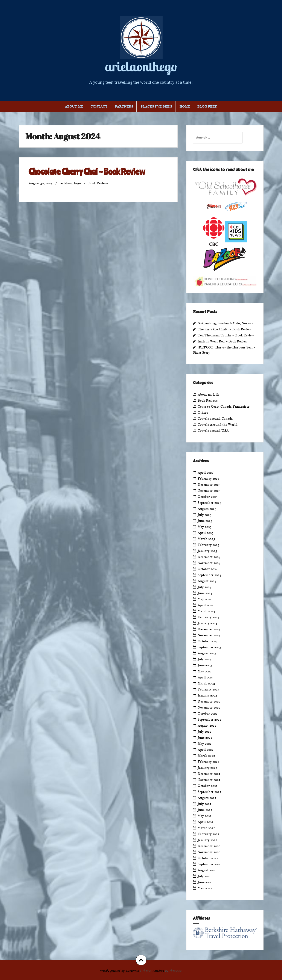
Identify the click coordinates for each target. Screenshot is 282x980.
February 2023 (208, 689)
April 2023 (206, 677)
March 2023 (206, 683)
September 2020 (209, 864)
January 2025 (207, 551)
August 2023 (207, 653)
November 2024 (209, 563)
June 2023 (205, 665)
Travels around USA (213, 431)
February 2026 (208, 478)
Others (203, 412)
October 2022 (208, 713)
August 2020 (207, 870)
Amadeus (158, 971)
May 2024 (205, 599)
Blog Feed (207, 106)
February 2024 (208, 617)
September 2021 (209, 792)
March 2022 (206, 756)
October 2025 (208, 497)
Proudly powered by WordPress (119, 971)
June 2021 (205, 810)
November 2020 (209, 852)
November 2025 (209, 491)
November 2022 (209, 707)
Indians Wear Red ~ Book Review (222, 341)
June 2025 (205, 521)
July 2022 (204, 731)
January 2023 (207, 695)
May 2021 (205, 816)
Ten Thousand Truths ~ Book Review (226, 335)
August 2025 (207, 509)
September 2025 (209, 503)
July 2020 (204, 876)
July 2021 (204, 804)
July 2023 (204, 659)
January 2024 (207, 623)
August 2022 (207, 725)
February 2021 (208, 834)
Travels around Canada (215, 418)
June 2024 (205, 593)
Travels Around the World (218, 425)
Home (185, 106)
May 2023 (205, 671)
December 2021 (209, 774)
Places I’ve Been (156, 106)
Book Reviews (98, 183)
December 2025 (209, 485)
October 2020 (208, 858)
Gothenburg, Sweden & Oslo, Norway (225, 323)
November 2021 (209, 780)
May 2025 (205, 527)
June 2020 (205, 882)
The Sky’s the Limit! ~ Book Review (224, 329)
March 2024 (206, 611)
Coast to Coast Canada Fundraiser (224, 406)
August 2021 (207, 798)
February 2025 (208, 545)
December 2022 (209, 701)
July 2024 (204, 587)
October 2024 (208, 569)
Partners (124, 106)
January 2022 (207, 768)
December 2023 (209, 629)
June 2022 (205, 737)
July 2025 (204, 515)
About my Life (208, 394)
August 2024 (207, 581)
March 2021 (206, 828)
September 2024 (209, 575)
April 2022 (206, 750)
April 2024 (206, 605)
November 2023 (209, 635)
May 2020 (205, 888)
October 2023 (208, 641)
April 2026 (206, 472)
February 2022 (208, 762)
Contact (99, 106)
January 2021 (207, 840)
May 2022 (205, 743)
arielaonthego (141, 66)
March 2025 (206, 539)
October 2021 (208, 786)
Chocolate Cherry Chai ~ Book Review (87, 171)
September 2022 (209, 719)
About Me (74, 106)
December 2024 (209, 557)
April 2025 (206, 533)
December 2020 (209, 846)
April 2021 (206, 822)
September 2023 (209, 647)
